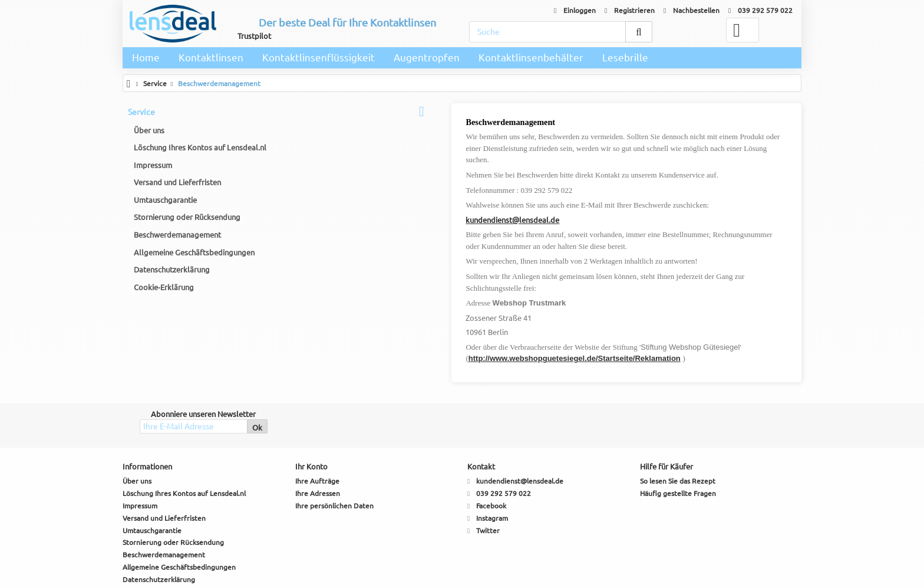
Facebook (491, 471)
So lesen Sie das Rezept (678, 447)
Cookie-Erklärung (164, 288)
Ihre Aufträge (317, 447)
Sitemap (136, 569)
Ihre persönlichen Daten (334, 471)
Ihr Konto (311, 432)
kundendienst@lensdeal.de (357, 208)
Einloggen (575, 10)
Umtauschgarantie (166, 201)
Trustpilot (254, 36)
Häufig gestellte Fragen (678, 459)
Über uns (150, 131)
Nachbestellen (692, 10)
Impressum (154, 166)
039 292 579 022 (760, 10)
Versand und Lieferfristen (178, 183)
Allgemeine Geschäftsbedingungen (195, 253)
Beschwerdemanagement (178, 235)
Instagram (492, 483)
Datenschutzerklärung (172, 270)
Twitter (488, 496)
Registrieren (630, 10)
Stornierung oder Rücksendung (188, 218)
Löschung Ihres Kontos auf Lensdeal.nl (201, 148)
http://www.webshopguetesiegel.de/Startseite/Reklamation (418, 324)
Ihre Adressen (318, 459)
